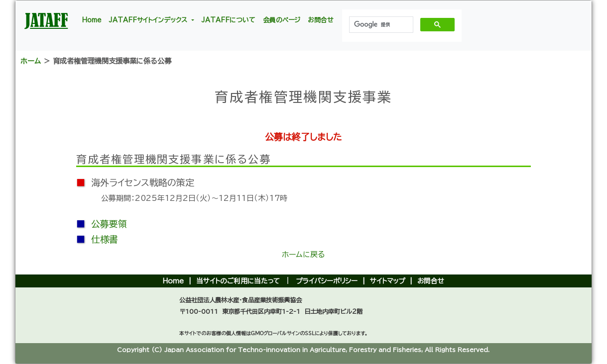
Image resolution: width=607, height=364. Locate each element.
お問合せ (321, 20)
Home (92, 20)
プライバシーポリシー (327, 281)
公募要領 (109, 224)
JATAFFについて (229, 20)
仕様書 (105, 239)
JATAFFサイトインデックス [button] (149, 20)
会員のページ (282, 20)
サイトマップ (387, 281)
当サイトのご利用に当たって (238, 281)
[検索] (380, 25)
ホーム (31, 61)
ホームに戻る (303, 254)
